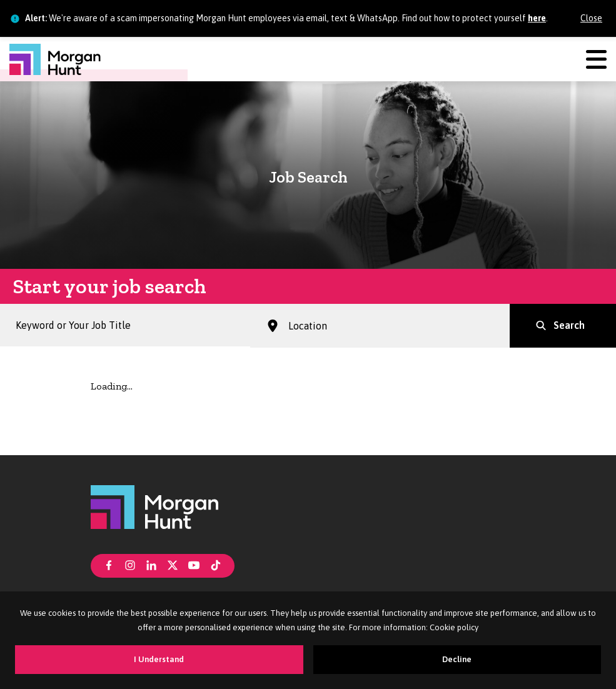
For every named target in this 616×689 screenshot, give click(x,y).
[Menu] (596, 59)
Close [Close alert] (591, 18)
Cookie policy (454, 627)
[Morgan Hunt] (55, 59)
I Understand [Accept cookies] (159, 659)
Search (569, 325)
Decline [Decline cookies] (457, 659)
